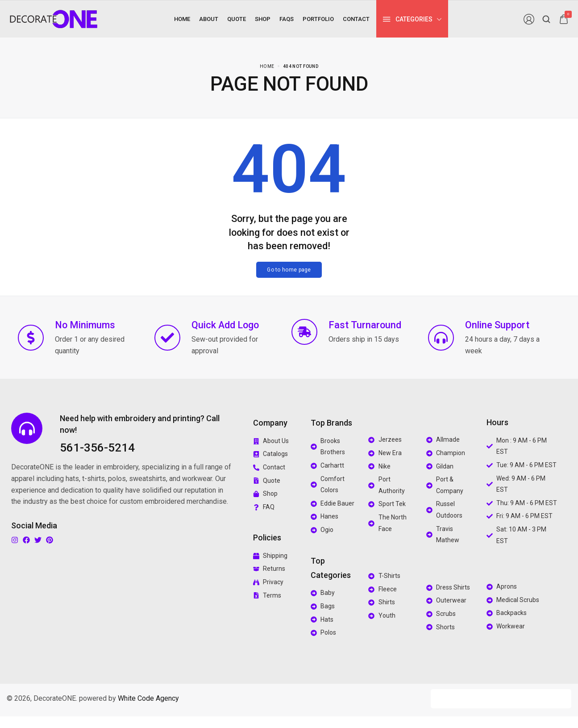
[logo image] (54, 19)
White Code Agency (148, 698)
